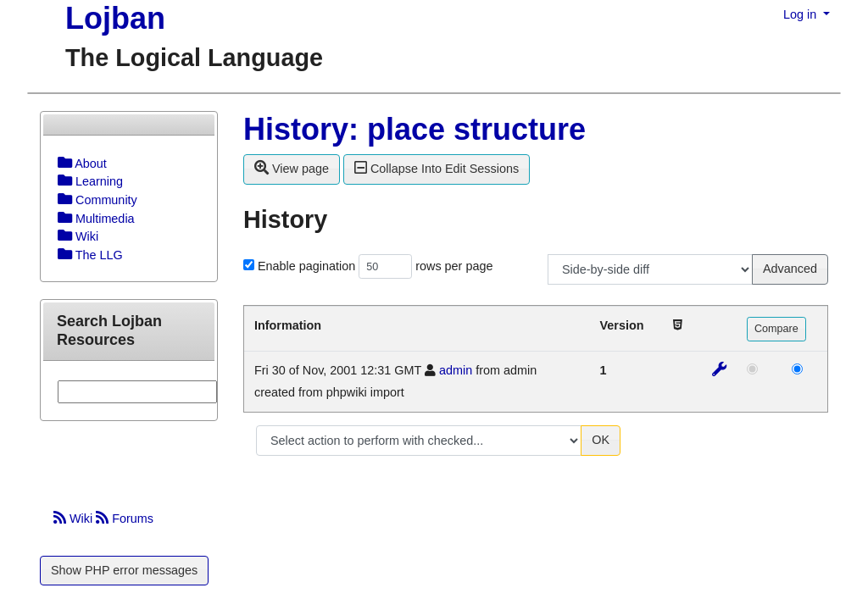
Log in (801, 14)
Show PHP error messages (124, 570)
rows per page (454, 266)
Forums (125, 518)
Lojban (115, 18)
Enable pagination (306, 266)
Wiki (75, 518)
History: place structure (415, 129)
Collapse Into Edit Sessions (437, 168)
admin (456, 370)
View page (292, 168)
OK (601, 440)
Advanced (790, 269)
